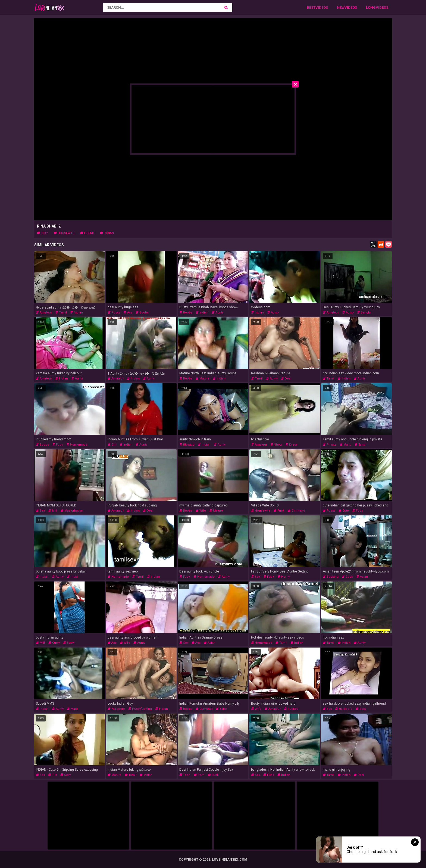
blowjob (187, 445)
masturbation (72, 511)
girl (112, 445)
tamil (61, 312)
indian (107, 233)
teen (185, 775)
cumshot (204, 709)
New (341, 7)
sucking (331, 577)
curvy (54, 643)
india (72, 577)
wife (201, 511)
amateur (44, 312)
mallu (345, 445)
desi (286, 379)
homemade (77, 445)
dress (291, 445)
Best (311, 7)
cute (344, 511)
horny (284, 577)
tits (53, 775)
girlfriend (296, 511)
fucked (291, 709)
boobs (142, 312)
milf (53, 511)
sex (40, 511)
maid (72, 709)
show (276, 445)
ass (128, 312)
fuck (58, 445)
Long (371, 7)
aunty (217, 312)
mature (203, 379)
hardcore (116, 709)
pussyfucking (140, 709)
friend (87, 233)
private (330, 445)
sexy (43, 233)
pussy (114, 312)
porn (199, 775)
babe (221, 709)
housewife (64, 233)
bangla (364, 312)
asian (362, 577)
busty (69, 643)
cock (347, 577)
